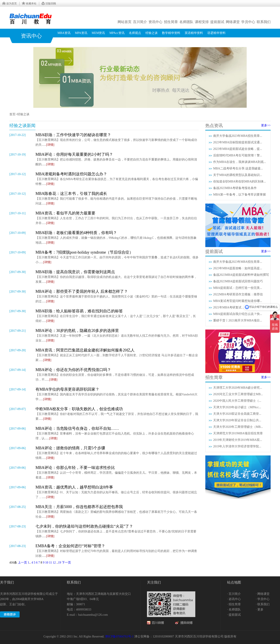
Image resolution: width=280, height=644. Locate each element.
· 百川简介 (234, 594)
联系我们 (264, 22)
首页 (12, 114)
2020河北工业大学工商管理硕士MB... (238, 394)
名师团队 (186, 22)
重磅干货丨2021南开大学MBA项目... (238, 320)
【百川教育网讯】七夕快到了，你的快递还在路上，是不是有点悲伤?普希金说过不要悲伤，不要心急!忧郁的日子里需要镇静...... (117, 531)
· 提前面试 (234, 615)
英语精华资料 (194, 33)
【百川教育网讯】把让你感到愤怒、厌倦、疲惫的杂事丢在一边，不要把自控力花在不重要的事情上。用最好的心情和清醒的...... (117, 159)
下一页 (66, 563)
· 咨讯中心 (234, 599)
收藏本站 (31, 3)
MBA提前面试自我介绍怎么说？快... (238, 314)
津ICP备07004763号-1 (119, 636)
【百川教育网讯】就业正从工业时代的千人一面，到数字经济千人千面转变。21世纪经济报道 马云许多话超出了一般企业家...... (117, 355)
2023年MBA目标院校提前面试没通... (238, 142)
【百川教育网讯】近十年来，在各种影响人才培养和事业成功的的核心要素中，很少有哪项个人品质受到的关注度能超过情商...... (117, 452)
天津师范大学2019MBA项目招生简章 (238, 433)
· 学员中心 (263, 599)
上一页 (22, 563)
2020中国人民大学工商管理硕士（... (237, 401)
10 (47, 563)
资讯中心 (155, 22)
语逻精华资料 (216, 33)
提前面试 (217, 22)
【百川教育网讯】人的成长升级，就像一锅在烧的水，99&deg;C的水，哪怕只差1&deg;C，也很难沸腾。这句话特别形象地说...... (117, 237)
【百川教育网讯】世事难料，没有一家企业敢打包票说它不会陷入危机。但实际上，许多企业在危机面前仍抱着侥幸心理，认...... (117, 433)
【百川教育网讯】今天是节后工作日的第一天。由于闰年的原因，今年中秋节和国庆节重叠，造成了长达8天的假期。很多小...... (117, 257)
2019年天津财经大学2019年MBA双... (238, 440)
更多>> (266, 125)
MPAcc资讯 (117, 33)
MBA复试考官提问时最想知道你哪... (238, 301)
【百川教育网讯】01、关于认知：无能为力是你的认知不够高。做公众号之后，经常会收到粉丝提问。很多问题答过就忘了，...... (117, 492)
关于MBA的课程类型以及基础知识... (238, 175)
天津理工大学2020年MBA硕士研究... (238, 388)
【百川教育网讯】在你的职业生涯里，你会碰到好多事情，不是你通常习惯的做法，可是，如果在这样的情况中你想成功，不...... (117, 374)
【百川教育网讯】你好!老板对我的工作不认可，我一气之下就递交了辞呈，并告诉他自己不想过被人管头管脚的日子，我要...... (117, 413)
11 (50, 563)
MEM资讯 (98, 33)
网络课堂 (233, 22)
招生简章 (171, 22)
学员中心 (248, 22)
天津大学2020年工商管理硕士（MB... (238, 427)
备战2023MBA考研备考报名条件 (235, 188)
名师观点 (135, 33)
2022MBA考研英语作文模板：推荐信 (238, 294)
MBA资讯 (64, 33)
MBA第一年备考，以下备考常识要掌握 (240, 195)
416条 (13, 563)
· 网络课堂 (263, 594)
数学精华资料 (171, 33)
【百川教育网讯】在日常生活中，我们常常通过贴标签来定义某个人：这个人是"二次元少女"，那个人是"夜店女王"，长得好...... (117, 315)
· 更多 (260, 610)
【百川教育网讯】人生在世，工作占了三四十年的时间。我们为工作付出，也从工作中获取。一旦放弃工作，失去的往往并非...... (117, 218)
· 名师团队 (234, 610)
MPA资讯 (81, 33)
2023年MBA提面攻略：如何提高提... (238, 268)
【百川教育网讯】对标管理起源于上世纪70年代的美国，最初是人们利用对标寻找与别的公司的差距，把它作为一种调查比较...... (117, 550)
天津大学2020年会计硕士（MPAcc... (237, 407)
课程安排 (202, 22)
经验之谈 (152, 33)
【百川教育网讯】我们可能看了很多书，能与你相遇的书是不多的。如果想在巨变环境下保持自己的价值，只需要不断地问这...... (117, 198)
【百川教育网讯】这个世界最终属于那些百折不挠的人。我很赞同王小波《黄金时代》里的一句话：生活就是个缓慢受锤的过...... (117, 296)
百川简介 (140, 22)
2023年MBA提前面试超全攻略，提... (238, 149)
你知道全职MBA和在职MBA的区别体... (240, 181)
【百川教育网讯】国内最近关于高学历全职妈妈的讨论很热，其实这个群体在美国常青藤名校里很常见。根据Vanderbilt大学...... (117, 394)
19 (59, 563)
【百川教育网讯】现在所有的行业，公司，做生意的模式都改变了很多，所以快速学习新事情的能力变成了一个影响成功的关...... (117, 139)
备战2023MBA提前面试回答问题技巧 (238, 281)
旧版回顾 (51, 3)
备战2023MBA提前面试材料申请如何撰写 (241, 275)
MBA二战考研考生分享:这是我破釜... (238, 168)
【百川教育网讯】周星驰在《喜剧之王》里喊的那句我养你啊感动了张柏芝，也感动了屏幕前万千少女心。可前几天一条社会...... (117, 511)
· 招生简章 (234, 604)
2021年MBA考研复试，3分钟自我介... (238, 307)
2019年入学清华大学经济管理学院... (237, 446)
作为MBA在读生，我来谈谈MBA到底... (240, 162)
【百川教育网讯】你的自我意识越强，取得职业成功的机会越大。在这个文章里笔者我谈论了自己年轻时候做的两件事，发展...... (117, 276)
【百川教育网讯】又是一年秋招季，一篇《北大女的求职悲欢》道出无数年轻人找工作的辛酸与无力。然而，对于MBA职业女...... (117, 335)
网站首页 (125, 22)
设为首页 (12, 3)
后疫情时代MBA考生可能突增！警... (238, 155)
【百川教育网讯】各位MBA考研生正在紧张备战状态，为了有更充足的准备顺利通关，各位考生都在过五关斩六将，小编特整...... (117, 178)
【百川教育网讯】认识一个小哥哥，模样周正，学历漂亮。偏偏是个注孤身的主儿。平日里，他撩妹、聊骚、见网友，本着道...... (117, 472)
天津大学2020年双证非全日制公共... (237, 420)
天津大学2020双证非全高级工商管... (237, 414)
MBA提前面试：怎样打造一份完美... (238, 288)
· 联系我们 (263, 604)
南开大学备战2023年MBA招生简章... (238, 136)
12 (54, 563)
